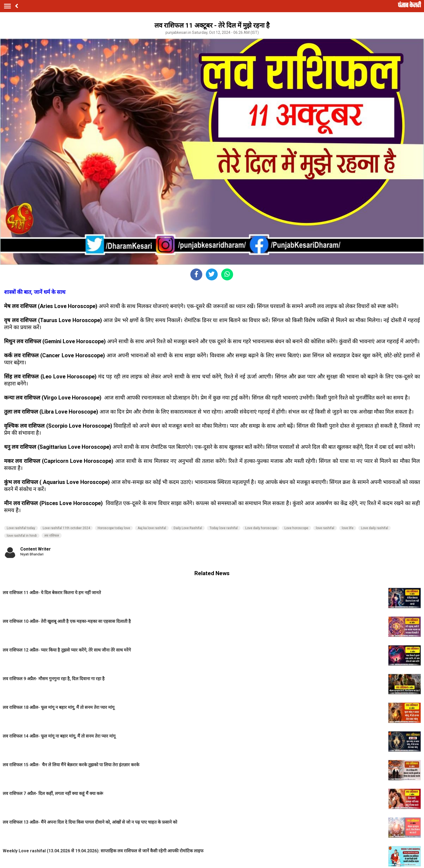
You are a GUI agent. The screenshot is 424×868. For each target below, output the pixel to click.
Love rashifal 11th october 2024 (66, 528)
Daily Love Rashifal (188, 528)
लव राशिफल (52, 536)
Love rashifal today (21, 528)
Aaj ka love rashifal (152, 528)
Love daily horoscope (261, 528)
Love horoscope (296, 528)
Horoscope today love (114, 528)
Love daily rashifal (375, 528)
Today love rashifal (224, 528)
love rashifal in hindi (22, 536)
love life (348, 528)
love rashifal (325, 528)
